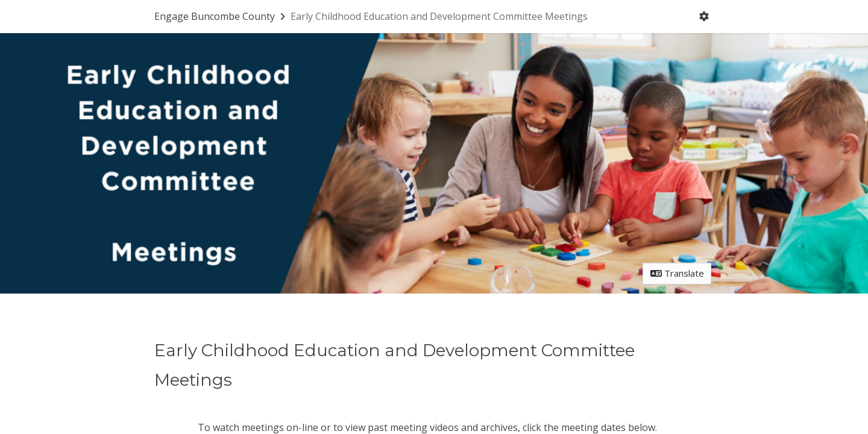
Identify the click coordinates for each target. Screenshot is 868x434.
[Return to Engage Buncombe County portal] (221, 16)
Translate (677, 273)
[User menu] (704, 17)
